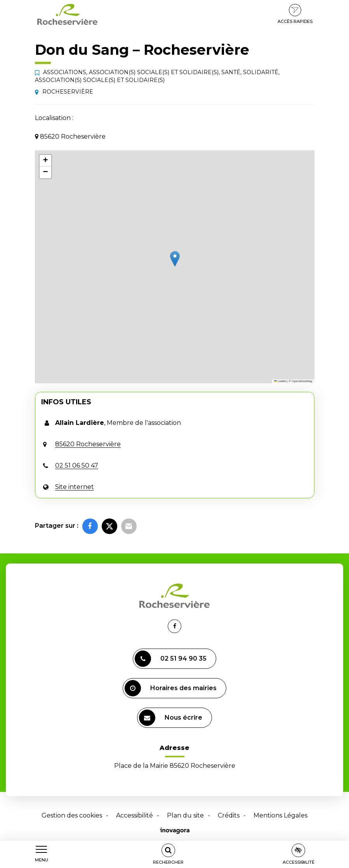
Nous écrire (171, 718)
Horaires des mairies (171, 688)
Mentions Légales (280, 815)
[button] (175, 259)
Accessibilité (135, 815)
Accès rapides (295, 14)
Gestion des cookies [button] (72, 815)
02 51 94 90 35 (171, 659)
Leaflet (280, 381)
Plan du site (185, 815)
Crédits (229, 815)
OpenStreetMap (302, 381)
